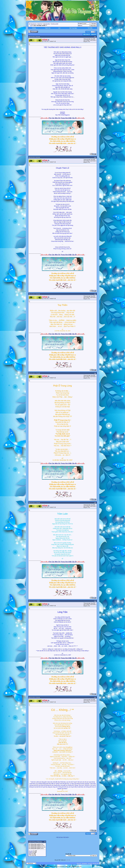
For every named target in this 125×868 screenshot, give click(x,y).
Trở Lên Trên (96, 863)
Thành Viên (48, 28)
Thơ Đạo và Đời (55, 24)
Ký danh (80, 24)
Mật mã (80, 26)
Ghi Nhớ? (93, 24)
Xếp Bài (93, 34)
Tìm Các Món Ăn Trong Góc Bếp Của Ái (63, 118)
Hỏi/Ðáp (34, 28)
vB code (31, 851)
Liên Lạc (79, 863)
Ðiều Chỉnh (86, 34)
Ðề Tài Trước (60, 837)
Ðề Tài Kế (66, 837)
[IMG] (30, 854)
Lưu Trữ (90, 863)
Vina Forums (33, 24)
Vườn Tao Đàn (47, 24)
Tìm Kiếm (90, 28)
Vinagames (84, 863)
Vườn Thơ (40, 24)
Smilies (30, 852)
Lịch (59, 28)
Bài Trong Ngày (73, 28)
